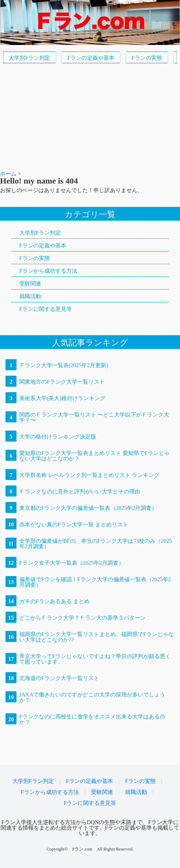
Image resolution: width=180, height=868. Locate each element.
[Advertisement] (90, 118)
